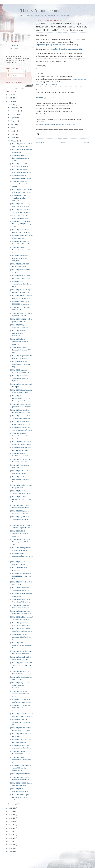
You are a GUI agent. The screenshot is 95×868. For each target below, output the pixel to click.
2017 (11, 825)
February (14, 141)
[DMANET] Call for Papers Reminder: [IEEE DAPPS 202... (20, 797)
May (13, 131)
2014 (11, 835)
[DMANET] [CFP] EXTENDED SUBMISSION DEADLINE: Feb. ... (21, 665)
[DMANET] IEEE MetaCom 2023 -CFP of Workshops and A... (21, 708)
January (14, 804)
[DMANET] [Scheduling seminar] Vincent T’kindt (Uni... (20, 694)
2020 (11, 815)
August (13, 121)
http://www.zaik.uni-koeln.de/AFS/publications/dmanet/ (56, 124)
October (14, 114)
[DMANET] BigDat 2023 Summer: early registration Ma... (20, 722)
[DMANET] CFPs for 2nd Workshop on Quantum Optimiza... (19, 378)
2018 (11, 821)
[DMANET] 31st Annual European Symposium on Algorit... (20, 158)
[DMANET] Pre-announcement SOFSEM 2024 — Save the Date (21, 576)
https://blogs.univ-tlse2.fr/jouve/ (47, 84)
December (14, 108)
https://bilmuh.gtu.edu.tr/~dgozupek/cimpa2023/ (67, 49)
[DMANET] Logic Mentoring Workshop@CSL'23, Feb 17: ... (21, 519)
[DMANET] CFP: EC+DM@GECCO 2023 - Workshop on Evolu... (20, 398)
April (13, 134)
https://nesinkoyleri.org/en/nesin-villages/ (50, 45)
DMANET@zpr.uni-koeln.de (47, 98)
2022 (11, 808)
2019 (11, 818)
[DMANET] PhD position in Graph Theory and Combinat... (20, 685)
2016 (11, 828)
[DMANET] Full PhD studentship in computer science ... (19, 341)
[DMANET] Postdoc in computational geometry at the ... (21, 556)
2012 (11, 841)
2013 (11, 838)
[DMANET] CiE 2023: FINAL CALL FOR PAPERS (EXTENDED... (21, 768)
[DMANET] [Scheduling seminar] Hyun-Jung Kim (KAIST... (20, 184)
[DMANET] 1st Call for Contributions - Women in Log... (20, 364)
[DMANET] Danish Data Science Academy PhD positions (19, 436)
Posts (10, 71)
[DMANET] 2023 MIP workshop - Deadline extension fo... (18, 198)
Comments (12, 75)
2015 (11, 831)
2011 (11, 845)
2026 (11, 95)
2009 (11, 851)
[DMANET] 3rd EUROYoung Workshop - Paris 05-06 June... (20, 542)
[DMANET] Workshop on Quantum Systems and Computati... (19, 258)
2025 (11, 98)
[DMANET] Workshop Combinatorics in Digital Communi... (20, 479)
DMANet (14, 48)
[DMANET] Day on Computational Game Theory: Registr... (21, 284)
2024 (11, 101)
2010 (11, 848)
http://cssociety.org (80, 79)
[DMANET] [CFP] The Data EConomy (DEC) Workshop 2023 (21, 224)
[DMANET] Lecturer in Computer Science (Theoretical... (18, 333)
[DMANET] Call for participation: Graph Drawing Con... (21, 645)
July (12, 124)
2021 (11, 811)
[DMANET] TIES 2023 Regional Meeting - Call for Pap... (20, 499)
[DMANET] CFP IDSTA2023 (20, 774)
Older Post (85, 143)
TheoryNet (15, 45)
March (13, 138)
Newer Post (40, 143)
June (13, 128)
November (15, 111)
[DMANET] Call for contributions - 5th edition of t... (21, 760)
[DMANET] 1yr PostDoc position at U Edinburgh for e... (20, 637)
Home (63, 143)
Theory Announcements (42, 11)
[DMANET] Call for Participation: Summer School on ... (21, 250)
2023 (11, 105)
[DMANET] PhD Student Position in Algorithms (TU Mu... (20, 350)
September (15, 118)
